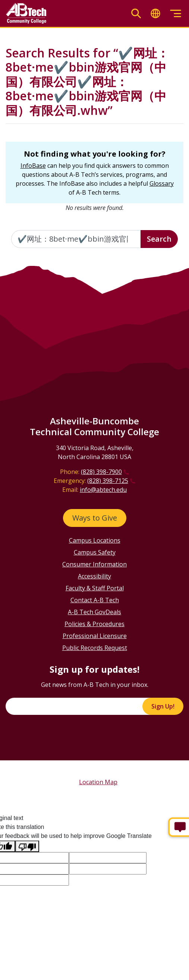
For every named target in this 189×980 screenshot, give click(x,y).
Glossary (162, 183)
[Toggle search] (136, 14)
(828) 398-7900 (101, 472)
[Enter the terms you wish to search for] (76, 239)
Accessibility (94, 576)
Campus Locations (95, 540)
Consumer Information (94, 564)
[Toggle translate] (155, 14)
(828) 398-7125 (108, 481)
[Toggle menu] (176, 14)
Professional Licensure (95, 636)
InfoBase (33, 166)
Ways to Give (95, 518)
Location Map (98, 782)
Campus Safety (95, 552)
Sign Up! (163, 706)
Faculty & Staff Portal (95, 588)
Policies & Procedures (94, 624)
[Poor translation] (27, 846)
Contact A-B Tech (95, 600)
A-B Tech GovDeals (94, 612)
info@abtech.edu (103, 490)
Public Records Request (95, 648)
